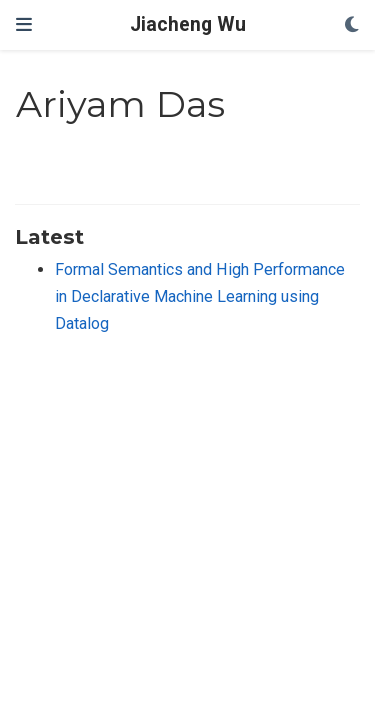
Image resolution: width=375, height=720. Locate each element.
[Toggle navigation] (24, 25)
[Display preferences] (352, 25)
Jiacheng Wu (188, 24)
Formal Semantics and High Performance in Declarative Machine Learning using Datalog (200, 296)
